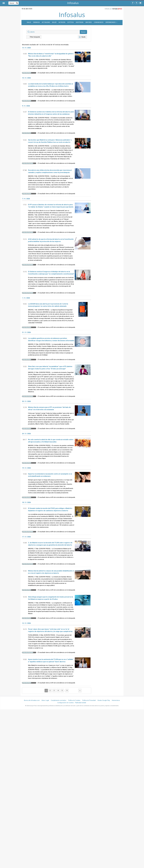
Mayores (89, 22)
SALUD (29, 22)
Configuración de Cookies (66, 703)
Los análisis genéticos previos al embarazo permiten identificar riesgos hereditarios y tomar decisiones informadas (51, 339)
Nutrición (62, 22)
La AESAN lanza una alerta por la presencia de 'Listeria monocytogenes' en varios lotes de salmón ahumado (48, 305)
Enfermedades (111, 22)
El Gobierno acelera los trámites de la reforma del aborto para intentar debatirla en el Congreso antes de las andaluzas (51, 113)
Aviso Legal (45, 700)
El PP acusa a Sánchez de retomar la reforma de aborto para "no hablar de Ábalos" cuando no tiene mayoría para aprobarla (51, 206)
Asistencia (80, 22)
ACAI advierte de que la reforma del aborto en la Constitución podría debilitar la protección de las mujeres (51, 240)
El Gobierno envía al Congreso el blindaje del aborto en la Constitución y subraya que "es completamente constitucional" (51, 273)
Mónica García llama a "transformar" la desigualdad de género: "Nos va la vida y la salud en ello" (51, 55)
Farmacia (36, 22)
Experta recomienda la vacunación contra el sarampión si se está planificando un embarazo (50, 475)
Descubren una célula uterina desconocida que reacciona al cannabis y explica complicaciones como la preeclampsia (50, 171)
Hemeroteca (116, 700)
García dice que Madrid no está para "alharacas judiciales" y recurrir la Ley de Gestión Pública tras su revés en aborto (50, 141)
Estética (71, 22)
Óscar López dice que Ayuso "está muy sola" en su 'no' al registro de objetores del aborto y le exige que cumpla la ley (50, 630)
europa (117, 9)
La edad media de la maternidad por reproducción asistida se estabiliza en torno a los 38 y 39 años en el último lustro (51, 85)
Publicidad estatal (80, 703)
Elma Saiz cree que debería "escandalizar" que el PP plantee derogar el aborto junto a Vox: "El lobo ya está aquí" (50, 368)
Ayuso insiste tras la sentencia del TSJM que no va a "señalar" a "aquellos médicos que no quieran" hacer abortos (51, 661)
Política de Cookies (74, 700)
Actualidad (46, 22)
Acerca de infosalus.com (32, 700)
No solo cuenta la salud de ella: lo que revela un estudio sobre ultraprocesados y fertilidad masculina (51, 441)
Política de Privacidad (89, 700)
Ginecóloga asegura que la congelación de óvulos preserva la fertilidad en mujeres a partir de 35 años (50, 598)
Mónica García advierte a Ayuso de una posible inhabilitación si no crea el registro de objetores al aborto (51, 572)
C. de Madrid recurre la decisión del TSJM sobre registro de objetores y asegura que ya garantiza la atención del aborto (50, 544)
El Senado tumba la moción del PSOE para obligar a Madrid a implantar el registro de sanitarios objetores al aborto (50, 510)
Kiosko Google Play (104, 700)
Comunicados (99, 22)
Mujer (54, 22)
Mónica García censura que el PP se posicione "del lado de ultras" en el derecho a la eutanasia (49, 408)
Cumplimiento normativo (59, 700)
